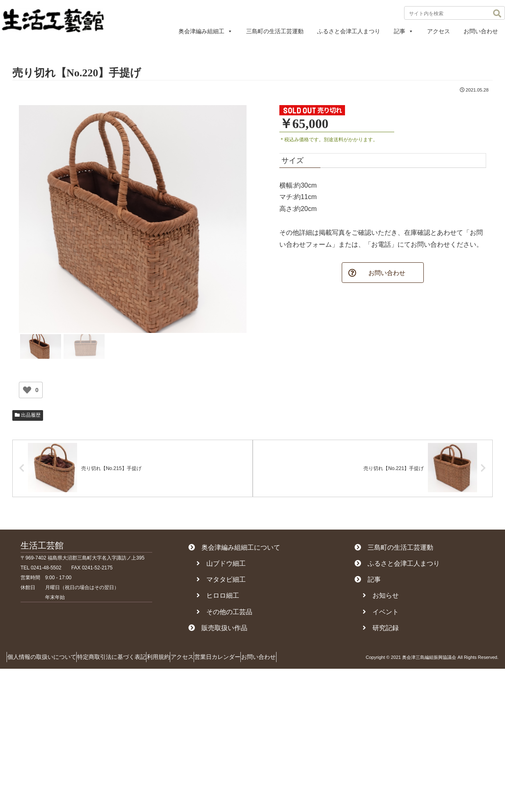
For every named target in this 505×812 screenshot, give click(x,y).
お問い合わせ (481, 31)
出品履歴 (28, 415)
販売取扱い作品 (218, 630)
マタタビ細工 (221, 582)
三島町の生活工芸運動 (275, 31)
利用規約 (178, 659)
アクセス (439, 31)
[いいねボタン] (27, 390)
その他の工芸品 (224, 614)
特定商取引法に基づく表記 (123, 659)
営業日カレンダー (252, 659)
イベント (381, 614)
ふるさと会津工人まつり (349, 31)
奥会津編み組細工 (206, 31)
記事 (404, 31)
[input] (455, 13)
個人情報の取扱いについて (46, 659)
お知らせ (381, 598)
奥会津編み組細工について (234, 549)
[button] (497, 14)
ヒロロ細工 (218, 598)
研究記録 (381, 630)
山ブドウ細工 (221, 566)
